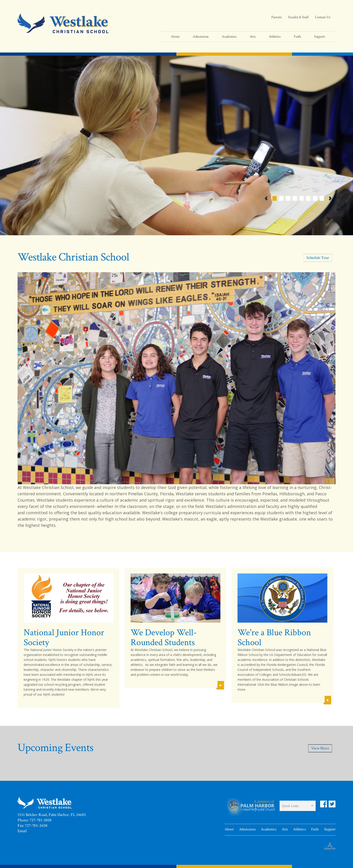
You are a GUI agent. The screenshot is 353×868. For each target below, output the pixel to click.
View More (320, 748)
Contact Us (323, 17)
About (229, 829)
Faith (315, 829)
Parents (277, 17)
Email (22, 831)
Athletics (299, 829)
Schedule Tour (318, 258)
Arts (285, 829)
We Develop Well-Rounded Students (164, 637)
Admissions (247, 829)
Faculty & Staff (299, 17)
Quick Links (290, 806)
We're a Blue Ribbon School (274, 637)
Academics (269, 829)
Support (330, 829)
